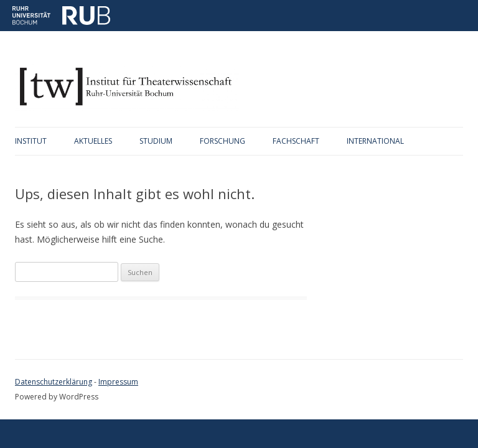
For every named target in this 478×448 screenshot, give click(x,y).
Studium (156, 141)
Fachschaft (296, 141)
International (375, 141)
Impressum (118, 382)
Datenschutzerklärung (54, 382)
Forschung (223, 141)
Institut (31, 141)
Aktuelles (93, 141)
